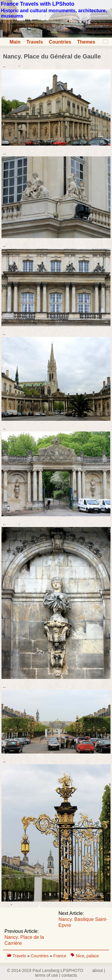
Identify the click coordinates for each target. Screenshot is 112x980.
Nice (80, 956)
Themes (86, 42)
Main (15, 42)
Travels (34, 42)
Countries (60, 42)
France (60, 956)
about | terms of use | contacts (70, 973)
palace (93, 956)
